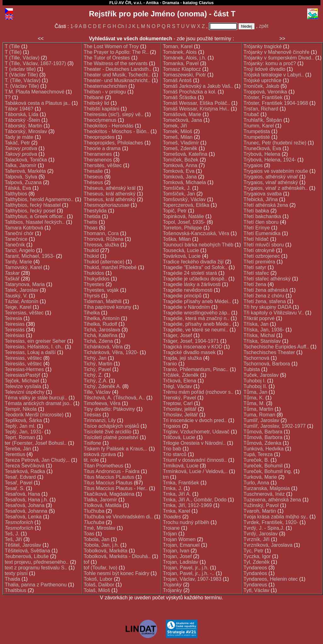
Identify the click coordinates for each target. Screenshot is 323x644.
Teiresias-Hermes (24, 369)
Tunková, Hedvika (264, 449)
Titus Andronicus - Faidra (112, 471)
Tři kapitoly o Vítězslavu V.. (274, 313)
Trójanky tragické (263, 46)
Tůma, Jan (256, 392)
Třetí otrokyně (259, 250)
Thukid (91, 250)
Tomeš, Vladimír (181, 143)
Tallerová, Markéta (25, 171)
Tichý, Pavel (97, 369)
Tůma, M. (254, 403)
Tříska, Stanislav (262, 341)
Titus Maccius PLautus (109, 477)
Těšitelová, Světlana (27, 551)
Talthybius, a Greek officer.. (35, 216)
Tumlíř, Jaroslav (261, 420)
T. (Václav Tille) (22, 86)
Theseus (93, 177)
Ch (121, 26)
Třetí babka (256, 211)
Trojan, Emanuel (181, 545)
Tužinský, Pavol (261, 505)
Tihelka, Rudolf (100, 324)
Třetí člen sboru (261, 222)
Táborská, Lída (22, 114)
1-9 (74, 26)
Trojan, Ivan (176, 551)
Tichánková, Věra (103, 347)
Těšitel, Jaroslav (23, 545)
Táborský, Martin (23, 126)
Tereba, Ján (18, 449)
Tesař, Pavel (19, 483)
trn (166, 477)
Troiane (171, 528)
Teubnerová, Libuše (27, 556)
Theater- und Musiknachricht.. (117, 80)
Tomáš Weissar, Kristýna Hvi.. (196, 109)
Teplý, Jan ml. (20, 426)
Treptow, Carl (178, 403)
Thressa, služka (101, 245)
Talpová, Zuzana (23, 182)
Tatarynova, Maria (25, 284)
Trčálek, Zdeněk (181, 375)
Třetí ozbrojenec (262, 256)
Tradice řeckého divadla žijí (193, 262)
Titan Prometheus (104, 466)
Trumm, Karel (259, 126)
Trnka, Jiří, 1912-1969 (187, 505)
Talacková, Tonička (26, 160)
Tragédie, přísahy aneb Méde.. (197, 324)
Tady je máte (19, 137)
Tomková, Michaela (184, 182)
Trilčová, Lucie (179, 437)
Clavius (206, 3)
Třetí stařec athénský (267, 279)
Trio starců (175, 454)
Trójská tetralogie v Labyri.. (274, 75)
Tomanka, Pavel (181, 63)
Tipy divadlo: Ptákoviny (109, 409)
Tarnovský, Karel (23, 267)
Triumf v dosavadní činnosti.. (195, 460)
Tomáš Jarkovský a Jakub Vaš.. (198, 86)
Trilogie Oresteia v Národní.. (194, 443)
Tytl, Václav (257, 590)
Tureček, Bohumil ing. (268, 471)
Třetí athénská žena (266, 205)
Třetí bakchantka (262, 216)
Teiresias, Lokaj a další (30, 352)
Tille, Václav (97, 392)
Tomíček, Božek (181, 160)
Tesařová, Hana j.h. (26, 500)
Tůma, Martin (258, 409)
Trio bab (172, 449)
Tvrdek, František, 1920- (271, 522)
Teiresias (15, 324)
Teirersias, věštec (24, 313)
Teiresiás (15, 330)
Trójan (170, 534)
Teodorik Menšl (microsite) (34, 415)
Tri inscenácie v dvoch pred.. (195, 420)
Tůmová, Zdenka (263, 443)
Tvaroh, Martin (260, 511)
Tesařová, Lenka (23, 517)
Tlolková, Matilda (103, 505)
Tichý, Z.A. (96, 381)
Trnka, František (181, 483)
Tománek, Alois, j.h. (184, 58)
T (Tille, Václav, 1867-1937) (35, 63)
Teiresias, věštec (23, 358)
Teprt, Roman (20, 437)
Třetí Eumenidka (262, 233)
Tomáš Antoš (177, 80)
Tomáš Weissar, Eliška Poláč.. (196, 103)
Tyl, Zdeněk (257, 562)
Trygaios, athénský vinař (271, 177)
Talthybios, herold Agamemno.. (39, 199)
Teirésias (15, 335)
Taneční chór (19, 233)
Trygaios (253, 165)
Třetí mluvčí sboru (264, 245)
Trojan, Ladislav (180, 562)
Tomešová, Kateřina (185, 154)
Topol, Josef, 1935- (184, 222)
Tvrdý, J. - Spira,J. (264, 528)
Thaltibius (15, 590)
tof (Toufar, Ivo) (101, 568)
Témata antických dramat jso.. (38, 403)
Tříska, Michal (259, 335)
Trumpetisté (257, 137)
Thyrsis (92, 296)
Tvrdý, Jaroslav (261, 534)
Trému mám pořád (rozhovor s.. (198, 392)
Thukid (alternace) (104, 262)
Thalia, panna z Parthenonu (36, 585)
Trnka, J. (173, 488)
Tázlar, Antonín (22, 301)
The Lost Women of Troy (111, 46)
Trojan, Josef (177, 556)
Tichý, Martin (98, 364)
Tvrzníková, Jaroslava (268, 545)
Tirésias (92, 415)
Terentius (15, 454)
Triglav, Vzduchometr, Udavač (196, 432)
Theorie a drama (102, 148)
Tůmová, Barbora (263, 437)
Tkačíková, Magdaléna (109, 494)
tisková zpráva (100, 454)
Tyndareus (255, 585)
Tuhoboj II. (255, 386)
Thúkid (91, 256)
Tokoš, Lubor (98, 579)
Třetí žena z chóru (264, 296)
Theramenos (98, 160)
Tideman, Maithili (103, 301)
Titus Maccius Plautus (108, 483)
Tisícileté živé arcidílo (108, 432)
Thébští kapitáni (102, 109)
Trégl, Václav (177, 386)
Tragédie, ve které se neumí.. (195, 330)
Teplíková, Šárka (23, 420)
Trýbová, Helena (262, 154)
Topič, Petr (175, 211)
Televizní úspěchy (25, 392)
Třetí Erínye (257, 228)
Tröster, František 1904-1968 (276, 103)
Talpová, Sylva (21, 177)
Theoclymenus (100, 120)
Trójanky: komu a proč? (270, 63)
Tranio (170, 364)
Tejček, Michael (22, 381)
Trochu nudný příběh (186, 522)
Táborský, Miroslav (26, 131)
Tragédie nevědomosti (188, 290)
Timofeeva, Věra (102, 403)
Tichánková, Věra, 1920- (111, 352)
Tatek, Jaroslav (22, 290)
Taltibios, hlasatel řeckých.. (35, 222)
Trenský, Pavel (179, 398)
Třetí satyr (255, 267)
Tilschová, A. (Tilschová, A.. (114, 398)
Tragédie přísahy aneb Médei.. (197, 301)
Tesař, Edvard (20, 477)
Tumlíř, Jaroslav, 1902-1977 (275, 426)
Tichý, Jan (95, 358)
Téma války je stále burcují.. (36, 398)
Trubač (251, 114)
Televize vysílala (23, 386)
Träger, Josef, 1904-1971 (191, 341)
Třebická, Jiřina (261, 199)
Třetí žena (255, 284)
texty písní (16, 573)
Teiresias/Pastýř (23, 375)
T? (8, 97)
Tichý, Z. (93, 375)
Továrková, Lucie (182, 256)
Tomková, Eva (178, 171)
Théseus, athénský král (110, 188)
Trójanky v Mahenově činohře (277, 52)
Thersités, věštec (103, 165)
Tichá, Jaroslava (102, 330)
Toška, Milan (177, 239)
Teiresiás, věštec (23, 364)
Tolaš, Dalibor (99, 585)
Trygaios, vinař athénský (271, 182)
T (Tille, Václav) (22, 58)
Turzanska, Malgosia (267, 488)
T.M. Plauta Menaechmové (34, 92)
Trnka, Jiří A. (177, 494)
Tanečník (15, 245)
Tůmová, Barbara (263, 432)
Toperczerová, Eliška (186, 205)
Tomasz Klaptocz (182, 69)
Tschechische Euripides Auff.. (276, 347)
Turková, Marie (260, 477)
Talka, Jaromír (20, 165)
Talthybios (16, 194)
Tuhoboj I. (255, 381)
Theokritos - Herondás (109, 126)
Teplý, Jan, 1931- (24, 432)
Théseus (93, 182)
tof (87, 562)
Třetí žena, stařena (265, 301)
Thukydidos (97, 279)
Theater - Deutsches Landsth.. (118, 69)
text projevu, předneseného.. (37, 562)
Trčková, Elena (179, 381)
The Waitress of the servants (116, 63)
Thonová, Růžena (104, 239)
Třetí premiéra (259, 262)
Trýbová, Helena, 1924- (270, 160)
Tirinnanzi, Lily (100, 420)
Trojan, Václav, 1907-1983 (192, 579)
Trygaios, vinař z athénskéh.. (276, 188)
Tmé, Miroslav (99, 528)
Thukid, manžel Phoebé (110, 267)
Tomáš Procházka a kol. (190, 92)
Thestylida (95, 211)
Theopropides (99, 137)
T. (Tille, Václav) (23, 80)
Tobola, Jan (97, 539)
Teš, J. (12, 534)
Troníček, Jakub (261, 86)
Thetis (91, 222)
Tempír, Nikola (21, 409)
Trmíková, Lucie (181, 466)
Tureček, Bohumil (263, 466)
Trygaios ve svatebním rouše (276, 171)
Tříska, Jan (256, 324)
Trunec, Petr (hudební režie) (275, 143)
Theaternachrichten (105, 86)
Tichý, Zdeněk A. (102, 386)
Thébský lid (96, 103)
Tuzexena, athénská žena (272, 500)
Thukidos (94, 273)
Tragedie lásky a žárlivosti (192, 284)
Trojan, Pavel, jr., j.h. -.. (189, 573)
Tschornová (257, 358)
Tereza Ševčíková (25, 466)
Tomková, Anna (180, 165)
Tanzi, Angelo (20, 250)
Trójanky (172, 590)
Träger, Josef (177, 335)
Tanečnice (16, 239)
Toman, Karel (178, 46)
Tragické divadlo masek (189, 352)
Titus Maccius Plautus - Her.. (116, 488)
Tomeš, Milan (178, 137)
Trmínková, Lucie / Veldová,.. (195, 471)
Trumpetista (257, 131)
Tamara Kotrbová (24, 228)
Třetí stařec (256, 273)
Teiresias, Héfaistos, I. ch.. (34, 347)
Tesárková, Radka (25, 471)
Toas (89, 534)
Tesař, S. (15, 488)
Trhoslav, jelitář (180, 409)
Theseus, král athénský (110, 199)
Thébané (94, 97)
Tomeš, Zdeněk (180, 148)
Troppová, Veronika (265, 92)
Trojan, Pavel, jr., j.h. (186, 568)
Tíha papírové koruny (108, 307)
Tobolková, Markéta (106, 551)
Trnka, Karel (176, 511)
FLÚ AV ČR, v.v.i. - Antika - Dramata (144, 3)
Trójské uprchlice (263, 80)
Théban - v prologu (105, 92)
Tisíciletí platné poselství (111, 437)
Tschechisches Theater (269, 352)
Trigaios (172, 426)
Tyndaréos (255, 573)
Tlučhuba (94, 511)
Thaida (12, 579)
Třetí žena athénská (266, 290)
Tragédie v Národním (186, 307)
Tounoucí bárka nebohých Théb (198, 245)
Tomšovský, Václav (184, 199)
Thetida (92, 216)
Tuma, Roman (260, 415)
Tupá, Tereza (258, 454)
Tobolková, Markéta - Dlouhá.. (117, 556)
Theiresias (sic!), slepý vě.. (113, 114)
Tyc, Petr (254, 551)
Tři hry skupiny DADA (268, 307)
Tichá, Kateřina (101, 335)
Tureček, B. (256, 460)
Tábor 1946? (19, 109)
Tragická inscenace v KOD (193, 347)
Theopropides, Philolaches (113, 143)
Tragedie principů (182, 296)
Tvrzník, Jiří (257, 539)
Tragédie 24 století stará (190, 273)
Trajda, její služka (182, 358)
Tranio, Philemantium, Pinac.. (195, 369)
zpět (263, 26)
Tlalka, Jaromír (100, 500)
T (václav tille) (20, 69)
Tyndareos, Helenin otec (271, 579)
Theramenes (98, 154)
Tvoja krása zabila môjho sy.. (276, 517)
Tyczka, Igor (257, 556)
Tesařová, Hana (22, 494)
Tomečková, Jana (182, 120)
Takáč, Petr (17, 143)
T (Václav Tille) (21, 75)
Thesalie (93, 171)
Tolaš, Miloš (97, 590)
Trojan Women (179, 539)
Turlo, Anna (256, 483)
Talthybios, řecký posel (30, 211)
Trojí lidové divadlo (265, 69)
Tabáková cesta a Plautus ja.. (37, 103)
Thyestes (94, 284)
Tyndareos (255, 568)
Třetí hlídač (256, 239)
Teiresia (13, 318)
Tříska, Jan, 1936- (264, 330)
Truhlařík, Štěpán (263, 120)
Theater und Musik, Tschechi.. (117, 75)
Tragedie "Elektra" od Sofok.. (195, 267)
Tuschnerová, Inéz (264, 494)
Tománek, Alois (180, 52)
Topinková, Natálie (183, 216)
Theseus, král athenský (110, 194)
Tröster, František (263, 97)
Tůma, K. (254, 398)
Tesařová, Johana (25, 505)
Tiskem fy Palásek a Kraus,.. (116, 449)
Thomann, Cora (101, 233)
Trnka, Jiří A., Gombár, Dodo (195, 500)
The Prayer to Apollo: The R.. (116, 52)
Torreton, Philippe (182, 228)
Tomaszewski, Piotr (184, 75)
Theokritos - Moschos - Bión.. (116, 131)
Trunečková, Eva (262, 148)
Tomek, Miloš (177, 131)
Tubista (252, 369)
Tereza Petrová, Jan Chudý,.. (37, 460)
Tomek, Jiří (175, 126)
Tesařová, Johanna (26, 511)
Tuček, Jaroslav (261, 375)
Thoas (91, 228)
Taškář (12, 279)
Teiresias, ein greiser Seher (35, 341)
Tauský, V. (16, 296)
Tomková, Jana (180, 177)
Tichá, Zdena (98, 341)
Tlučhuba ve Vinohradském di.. (118, 517)
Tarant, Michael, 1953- (30, 256)
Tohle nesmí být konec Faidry (116, 573)
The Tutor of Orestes (107, 58)
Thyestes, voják (101, 290)
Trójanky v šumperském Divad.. (279, 58)
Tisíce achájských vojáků (111, 426)
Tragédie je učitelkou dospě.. (195, 279)
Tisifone (92, 443)
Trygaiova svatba (263, 194)
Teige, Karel (18, 307)
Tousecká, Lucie (181, 250)
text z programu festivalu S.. (36, 568)
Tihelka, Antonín (102, 318)
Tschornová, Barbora (267, 364)
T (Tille (12, 46)
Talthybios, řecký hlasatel (33, 205)
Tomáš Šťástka (179, 97)
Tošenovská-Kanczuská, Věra (196, 233)
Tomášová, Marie (182, 114)
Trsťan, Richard (261, 109)
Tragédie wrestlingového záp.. (196, 313)
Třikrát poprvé (259, 318)
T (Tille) (13, 52)
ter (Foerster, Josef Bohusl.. (36, 443)
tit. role (91, 460)
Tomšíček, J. (177, 188)
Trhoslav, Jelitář (180, 415)
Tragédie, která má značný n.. (196, 318)
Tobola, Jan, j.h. (101, 545)
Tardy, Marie (18, 262)
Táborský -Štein (22, 120)
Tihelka (92, 313)
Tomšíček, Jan (179, 194)
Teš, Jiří (13, 539)
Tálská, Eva (18, 188)
